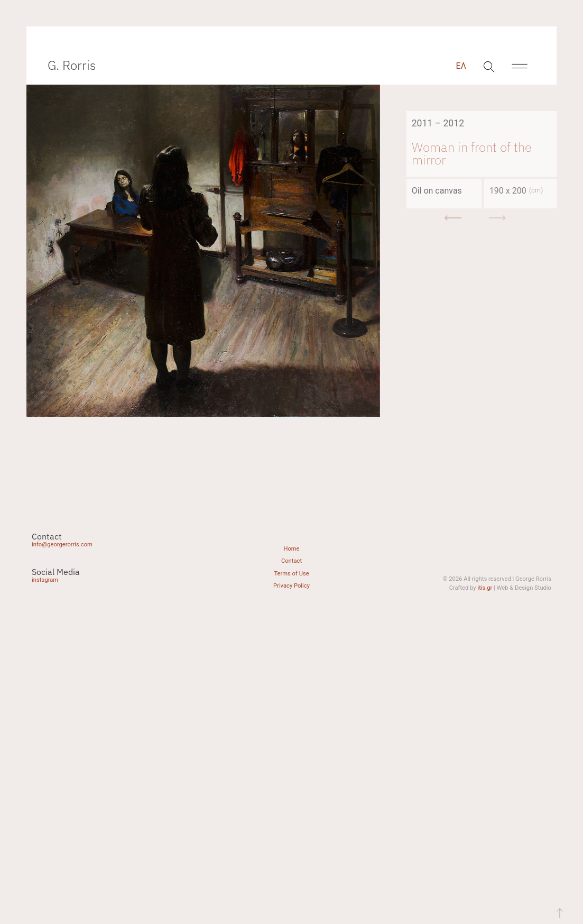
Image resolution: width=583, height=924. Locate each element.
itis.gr (485, 588)
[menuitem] (461, 66)
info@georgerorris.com (62, 545)
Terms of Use (291, 574)
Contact (291, 561)
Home (291, 549)
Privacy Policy (291, 586)
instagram (45, 580)
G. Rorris (72, 65)
